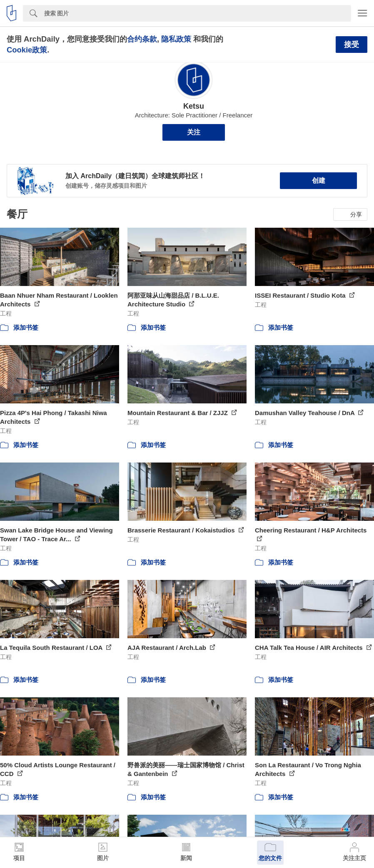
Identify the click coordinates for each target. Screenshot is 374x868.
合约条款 (142, 39)
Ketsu (194, 106)
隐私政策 (176, 39)
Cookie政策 (27, 50)
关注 (194, 132)
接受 (352, 45)
